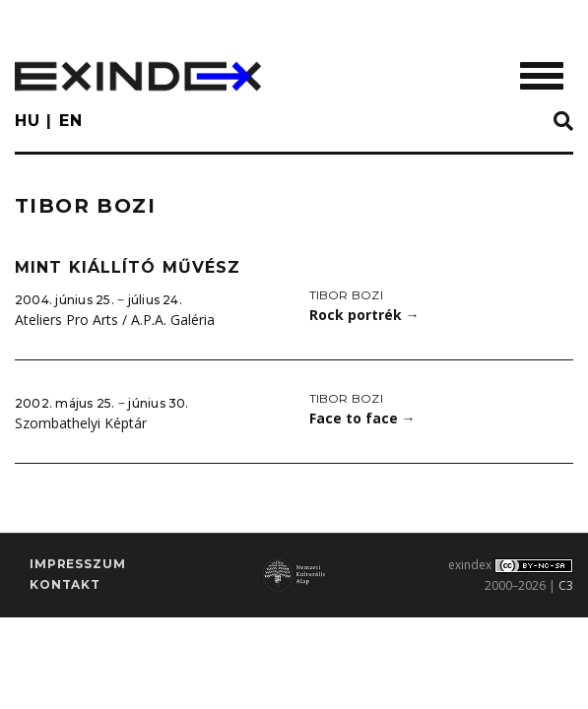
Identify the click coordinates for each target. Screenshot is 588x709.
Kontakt (65, 584)
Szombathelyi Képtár (81, 423)
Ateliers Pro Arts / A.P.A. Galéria (115, 320)
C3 (566, 585)
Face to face (362, 418)
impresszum (77, 564)
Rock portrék (364, 315)
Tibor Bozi (346, 295)
